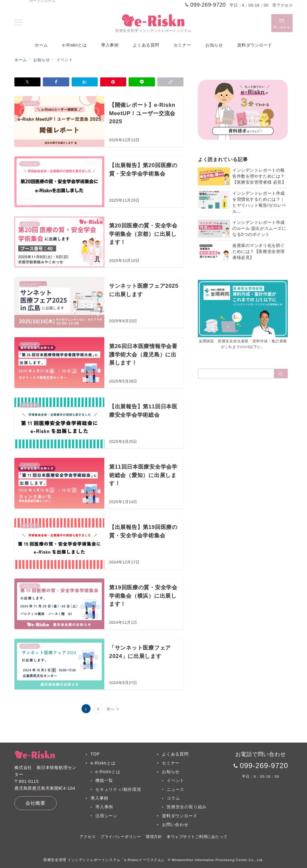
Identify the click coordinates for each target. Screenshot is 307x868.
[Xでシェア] (27, 82)
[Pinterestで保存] (113, 82)
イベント (176, 780)
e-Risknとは (108, 772)
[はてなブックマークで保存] (85, 82)
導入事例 (104, 807)
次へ (111, 709)
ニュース (176, 789)
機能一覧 (104, 780)
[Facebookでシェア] (56, 82)
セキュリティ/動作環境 (118, 789)
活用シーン (106, 816)
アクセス (283, 5)
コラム (173, 798)
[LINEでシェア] (142, 82)
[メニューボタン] (18, 23)
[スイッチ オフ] (282, 23)
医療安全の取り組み (187, 807)
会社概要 (36, 803)
